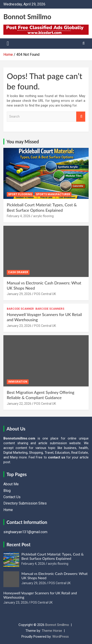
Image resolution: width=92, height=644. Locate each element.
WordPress (61, 637)
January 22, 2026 (19, 404)
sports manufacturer (53, 194)
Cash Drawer (18, 272)
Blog (7, 491)
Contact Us (12, 497)
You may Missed (23, 142)
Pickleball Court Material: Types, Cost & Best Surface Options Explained (42, 207)
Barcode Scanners (50, 309)
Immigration (18, 382)
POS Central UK (45, 294)
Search (81, 117)
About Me (11, 484)
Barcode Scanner (20, 309)
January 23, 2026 (19, 326)
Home (8, 510)
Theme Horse (52, 631)
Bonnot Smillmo (27, 16)
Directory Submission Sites (25, 503)
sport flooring (20, 194)
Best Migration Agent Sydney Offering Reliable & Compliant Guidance (41, 395)
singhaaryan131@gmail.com (25, 532)
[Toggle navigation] (8, 44)
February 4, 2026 (19, 216)
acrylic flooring (43, 216)
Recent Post (18, 544)
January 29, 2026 (19, 294)
